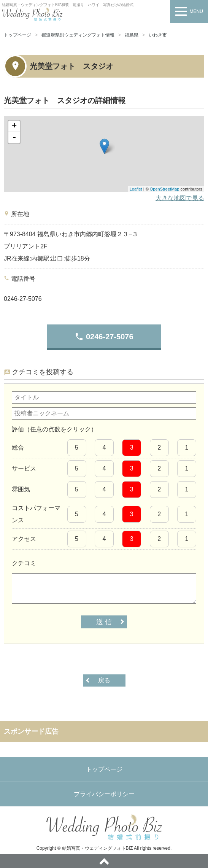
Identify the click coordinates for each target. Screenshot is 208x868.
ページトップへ (104, 861)
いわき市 (158, 35)
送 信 (104, 622)
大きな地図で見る (180, 198)
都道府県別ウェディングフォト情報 (78, 35)
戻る (104, 680)
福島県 (132, 35)
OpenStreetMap (165, 189)
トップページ (17, 35)
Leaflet (136, 189)
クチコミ (24, 563)
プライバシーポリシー (104, 794)
